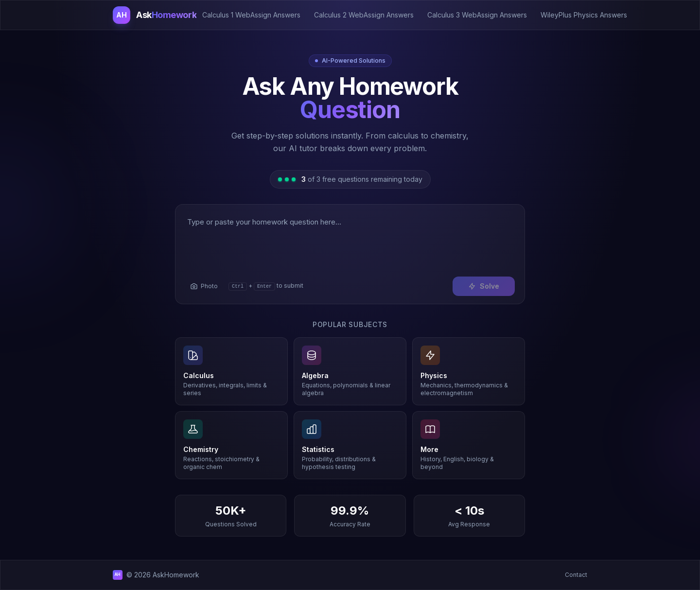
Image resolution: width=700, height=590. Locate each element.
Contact (576, 575)
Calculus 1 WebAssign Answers (251, 15)
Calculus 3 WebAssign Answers (477, 15)
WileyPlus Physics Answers (584, 15)
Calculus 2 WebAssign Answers (364, 15)
